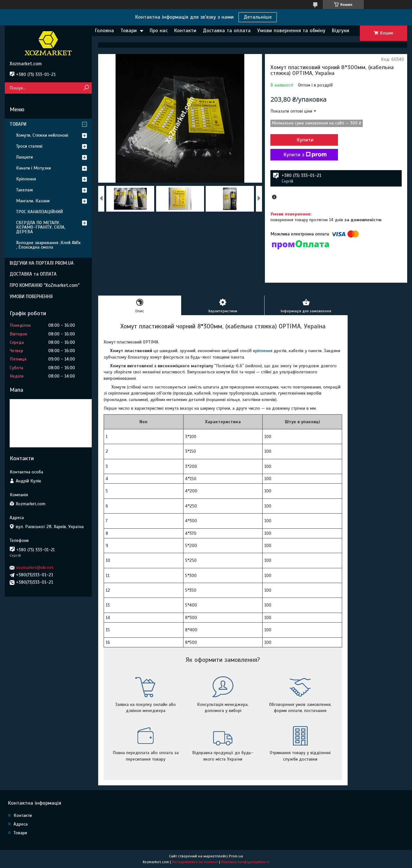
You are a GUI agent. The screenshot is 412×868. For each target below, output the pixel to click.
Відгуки (341, 31)
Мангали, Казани (33, 201)
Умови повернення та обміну (291, 31)
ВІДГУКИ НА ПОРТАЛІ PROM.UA (42, 263)
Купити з (305, 155)
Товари (129, 31)
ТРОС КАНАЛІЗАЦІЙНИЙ (39, 212)
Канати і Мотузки (33, 168)
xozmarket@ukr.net (35, 567)
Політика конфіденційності (245, 862)
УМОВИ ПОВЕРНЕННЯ (31, 297)
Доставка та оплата (227, 31)
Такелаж (25, 190)
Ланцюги (24, 157)
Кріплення (26, 179)
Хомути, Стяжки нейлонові (42, 135)
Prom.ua (236, 856)
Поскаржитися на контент (195, 862)
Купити (305, 140)
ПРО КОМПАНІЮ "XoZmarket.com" (45, 285)
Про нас (159, 31)
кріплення (263, 351)
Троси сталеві (29, 146)
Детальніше (258, 17)
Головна (104, 31)
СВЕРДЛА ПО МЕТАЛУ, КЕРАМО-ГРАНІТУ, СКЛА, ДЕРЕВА (41, 227)
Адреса (21, 824)
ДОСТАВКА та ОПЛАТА (33, 274)
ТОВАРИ (18, 124)
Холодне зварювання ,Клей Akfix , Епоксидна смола (48, 245)
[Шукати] (86, 88)
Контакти (185, 31)
